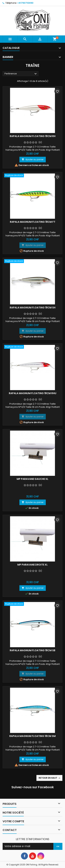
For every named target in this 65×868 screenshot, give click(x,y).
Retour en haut (50, 778)
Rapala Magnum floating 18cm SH (33, 308)
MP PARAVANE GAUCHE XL (32, 479)
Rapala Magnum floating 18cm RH (33, 136)
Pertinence (21, 74)
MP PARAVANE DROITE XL (32, 565)
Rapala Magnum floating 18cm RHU (33, 393)
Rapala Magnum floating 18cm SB (32, 650)
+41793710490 (25, 3)
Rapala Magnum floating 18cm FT (33, 222)
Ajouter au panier (33, 159)
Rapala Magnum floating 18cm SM (32, 736)
